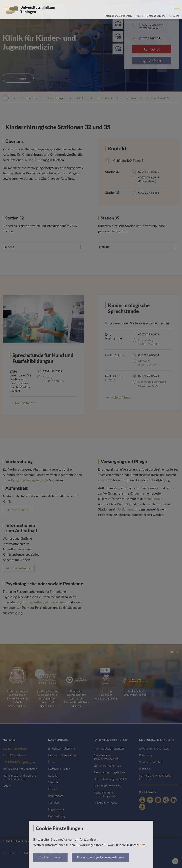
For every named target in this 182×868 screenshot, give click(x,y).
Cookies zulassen (50, 857)
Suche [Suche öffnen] (176, 16)
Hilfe (142, 845)
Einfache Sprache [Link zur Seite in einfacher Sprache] (156, 16)
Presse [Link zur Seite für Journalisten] (139, 16)
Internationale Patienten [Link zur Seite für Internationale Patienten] (119, 16)
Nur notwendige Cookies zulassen (100, 857)
